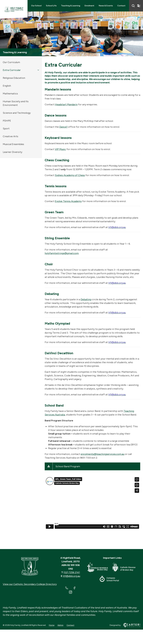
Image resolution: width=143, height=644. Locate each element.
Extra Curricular (12, 70)
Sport (6, 129)
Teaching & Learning (71, 6)
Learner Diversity (12, 152)
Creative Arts (10, 136)
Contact (121, 6)
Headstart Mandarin (66, 104)
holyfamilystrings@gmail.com (62, 253)
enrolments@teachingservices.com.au (103, 454)
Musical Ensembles (13, 144)
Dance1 (63, 127)
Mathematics (10, 94)
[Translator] (139, 6)
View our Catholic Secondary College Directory (30, 584)
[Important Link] (100, 568)
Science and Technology (17, 113)
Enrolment (89, 6)
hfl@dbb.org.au (71, 576)
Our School (36, 6)
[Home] (30, 567)
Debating (86, 299)
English (7, 86)
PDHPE (7, 121)
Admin (60, 625)
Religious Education (14, 78)
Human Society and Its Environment (16, 103)
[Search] (133, 6)
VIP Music (60, 149)
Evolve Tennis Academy (68, 201)
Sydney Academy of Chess (70, 175)
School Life (51, 6)
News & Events (106, 6)
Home (52, 625)
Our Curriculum (11, 62)
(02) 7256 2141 (72, 572)
